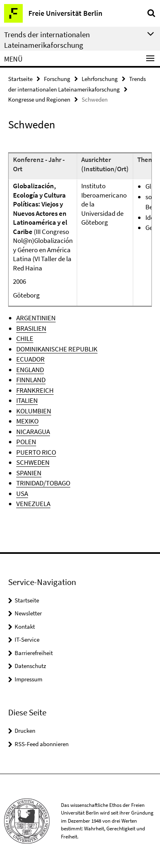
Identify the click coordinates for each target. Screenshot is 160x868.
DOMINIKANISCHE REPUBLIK (57, 349)
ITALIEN (27, 400)
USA (22, 494)
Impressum (28, 679)
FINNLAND (31, 380)
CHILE (25, 338)
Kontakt (25, 627)
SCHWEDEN (33, 462)
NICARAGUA (33, 432)
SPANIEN (29, 473)
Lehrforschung (100, 79)
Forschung (57, 79)
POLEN (26, 442)
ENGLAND (30, 370)
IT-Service (27, 639)
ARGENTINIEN (36, 318)
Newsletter (28, 613)
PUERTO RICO (36, 452)
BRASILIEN (31, 328)
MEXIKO (27, 421)
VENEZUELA (33, 504)
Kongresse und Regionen (39, 99)
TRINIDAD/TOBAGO (43, 483)
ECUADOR (30, 359)
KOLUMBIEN (34, 411)
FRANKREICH (35, 390)
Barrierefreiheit (34, 653)
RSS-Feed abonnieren (42, 744)
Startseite (20, 79)
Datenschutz (30, 666)
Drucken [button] (25, 731)
